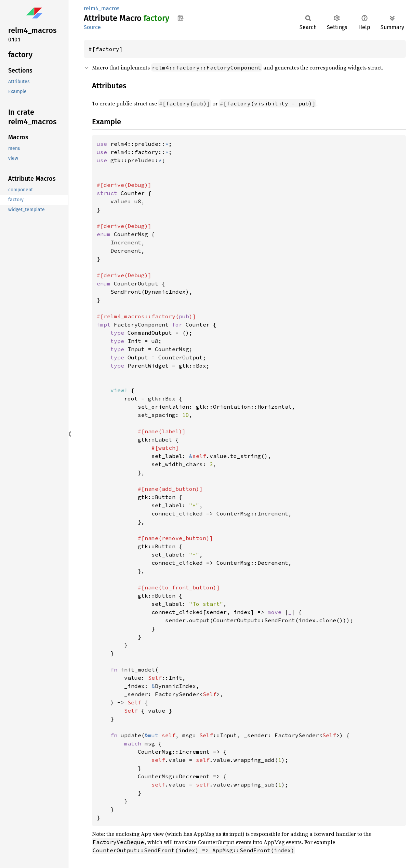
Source (92, 27)
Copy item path (180, 18)
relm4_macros (102, 8)
